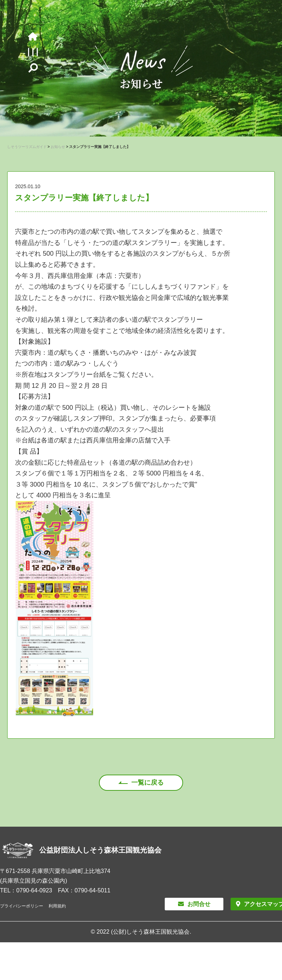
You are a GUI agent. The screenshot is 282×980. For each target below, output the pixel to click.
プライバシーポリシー (22, 906)
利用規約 (57, 906)
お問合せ (199, 904)
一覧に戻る (147, 782)
